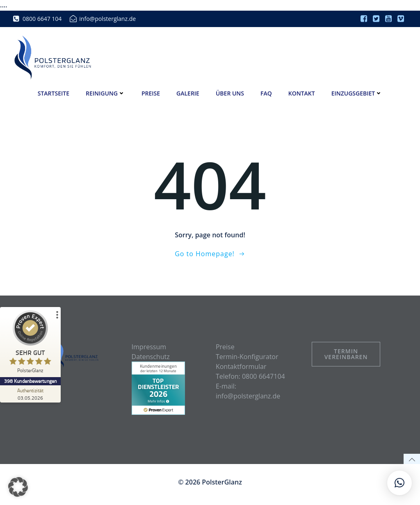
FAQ (266, 93)
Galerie (188, 93)
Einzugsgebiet (357, 93)
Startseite (54, 93)
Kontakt (302, 93)
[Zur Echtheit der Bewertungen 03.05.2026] (31, 394)
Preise (151, 93)
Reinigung (105, 93)
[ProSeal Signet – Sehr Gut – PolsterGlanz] (31, 344)
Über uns (230, 93)
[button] (18, 487)
